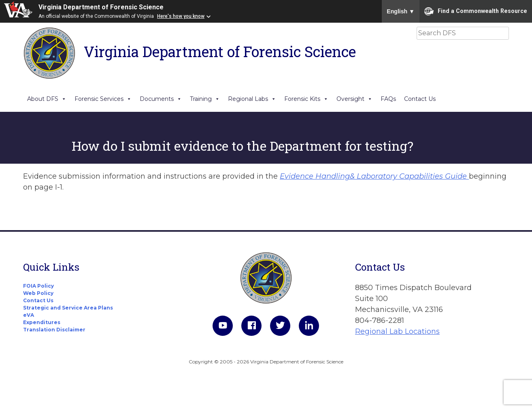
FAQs (388, 99)
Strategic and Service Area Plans (68, 308)
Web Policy (38, 293)
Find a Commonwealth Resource (476, 11)
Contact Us (420, 99)
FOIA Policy (38, 286)
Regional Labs (252, 99)
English (401, 11)
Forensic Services (103, 99)
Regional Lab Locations (397, 331)
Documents (161, 99)
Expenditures (42, 322)
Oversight (354, 99)
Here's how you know (181, 16)
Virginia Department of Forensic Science (101, 7)
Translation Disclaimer (54, 330)
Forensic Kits (306, 99)
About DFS (47, 99)
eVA (29, 315)
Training (205, 99)
